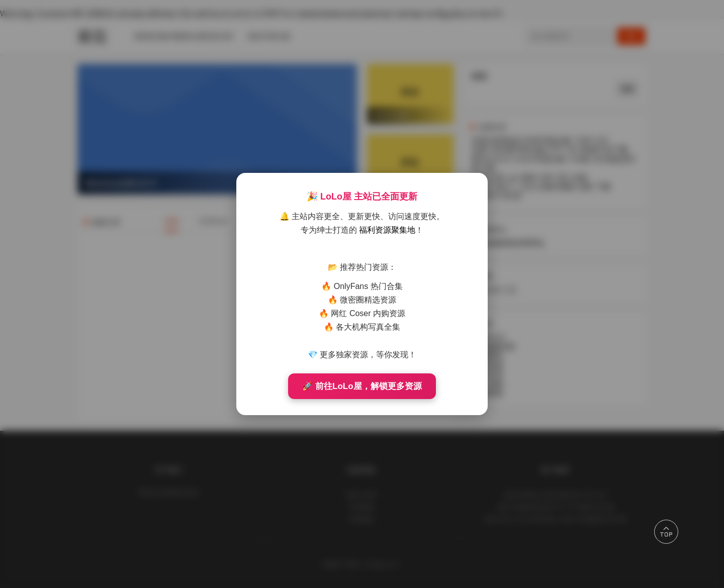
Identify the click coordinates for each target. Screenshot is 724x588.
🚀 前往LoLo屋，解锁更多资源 (362, 386)
